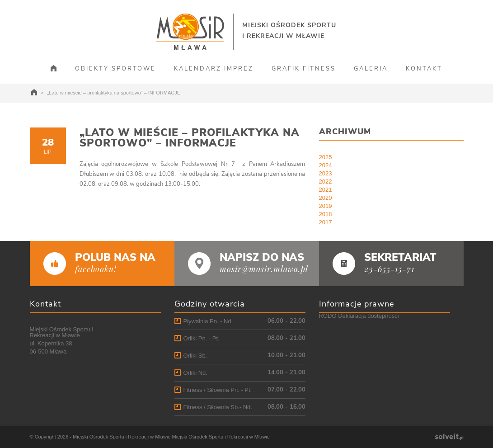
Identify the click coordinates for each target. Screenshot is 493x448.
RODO (328, 316)
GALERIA (371, 69)
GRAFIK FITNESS (304, 69)
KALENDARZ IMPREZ (214, 69)
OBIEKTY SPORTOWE (115, 69)
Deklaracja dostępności (368, 316)
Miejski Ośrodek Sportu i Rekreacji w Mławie (122, 437)
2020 (326, 198)
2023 (326, 173)
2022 (326, 182)
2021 (326, 190)
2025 (326, 157)
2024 (326, 165)
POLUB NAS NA (115, 257)
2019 (326, 206)
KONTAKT (424, 69)
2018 (326, 214)
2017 (326, 222)
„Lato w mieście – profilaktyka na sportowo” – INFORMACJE (190, 138)
